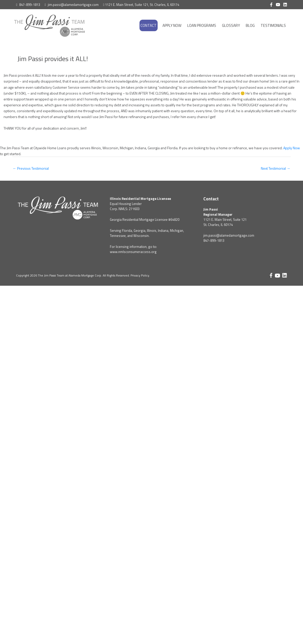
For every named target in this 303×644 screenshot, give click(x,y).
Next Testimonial (276, 168)
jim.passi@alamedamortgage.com (73, 5)
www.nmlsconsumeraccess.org (133, 252)
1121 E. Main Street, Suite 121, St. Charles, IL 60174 (142, 5)
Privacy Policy (140, 275)
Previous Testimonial (31, 168)
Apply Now (292, 148)
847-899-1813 (30, 5)
